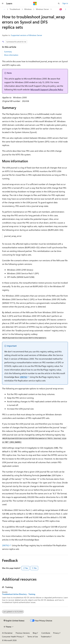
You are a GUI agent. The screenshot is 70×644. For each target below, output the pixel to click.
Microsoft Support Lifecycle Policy (47, 89)
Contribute (46, 633)
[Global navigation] (3, 4)
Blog (35, 633)
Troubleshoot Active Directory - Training (19, 594)
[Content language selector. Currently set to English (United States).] (14, 621)
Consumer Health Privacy (12, 637)
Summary (8, 52)
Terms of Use (33, 637)
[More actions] (66, 9)
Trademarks (45, 637)
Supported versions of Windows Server (27, 35)
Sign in (65, 3)
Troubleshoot (15, 9)
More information (11, 55)
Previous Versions (23, 633)
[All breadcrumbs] (4, 9)
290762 (24, 377)
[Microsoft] (35, 4)
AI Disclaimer (7, 633)
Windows (28, 9)
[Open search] (59, 4)
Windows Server (42, 9)
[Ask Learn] (61, 9)
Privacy (56, 633)
